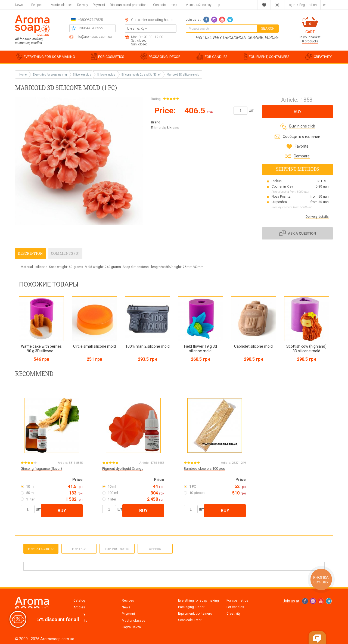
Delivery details (317, 217)
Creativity (234, 614)
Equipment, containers (195, 614)
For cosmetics (237, 601)
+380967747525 (90, 20)
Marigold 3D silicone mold (183, 75)
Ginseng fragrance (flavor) (41, 469)
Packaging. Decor (191, 607)
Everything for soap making (198, 601)
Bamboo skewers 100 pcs (204, 469)
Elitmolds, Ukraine (165, 128)
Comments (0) (65, 253)
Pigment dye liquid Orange (123, 469)
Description (30, 253)
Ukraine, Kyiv (137, 28)
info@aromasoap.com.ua (94, 37)
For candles (235, 607)
